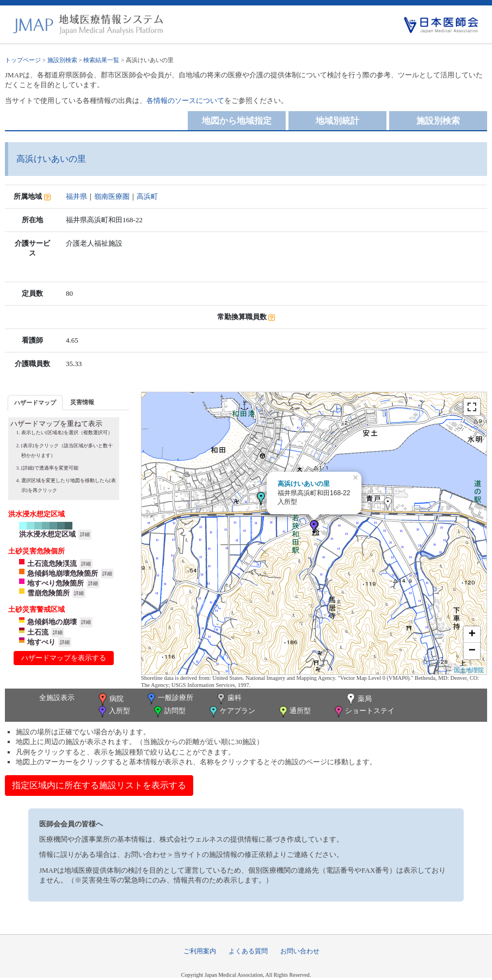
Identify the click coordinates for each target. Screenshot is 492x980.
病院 (110, 699)
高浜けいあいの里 (304, 484)
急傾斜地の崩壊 (52, 622)
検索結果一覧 (101, 60)
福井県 (76, 196)
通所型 (294, 712)
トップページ (23, 60)
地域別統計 (337, 121)
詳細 (85, 534)
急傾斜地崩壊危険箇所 (63, 573)
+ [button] (472, 635)
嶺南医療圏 (112, 196)
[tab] (35, 402)
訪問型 (169, 712)
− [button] (472, 651)
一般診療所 (169, 699)
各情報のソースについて (185, 101)
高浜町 (147, 196)
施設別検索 (62, 60)
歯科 (228, 699)
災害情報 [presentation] (82, 402)
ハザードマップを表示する (64, 658)
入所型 (113, 712)
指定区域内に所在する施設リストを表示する (99, 785)
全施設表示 (57, 698)
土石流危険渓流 (52, 564)
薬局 (358, 699)
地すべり (41, 642)
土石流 (38, 632)
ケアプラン (231, 712)
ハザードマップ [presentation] (35, 403)
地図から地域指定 (237, 121)
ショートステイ (364, 712)
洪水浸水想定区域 (47, 534)
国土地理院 (469, 670)
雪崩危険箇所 (48, 593)
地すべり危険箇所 (56, 583)
